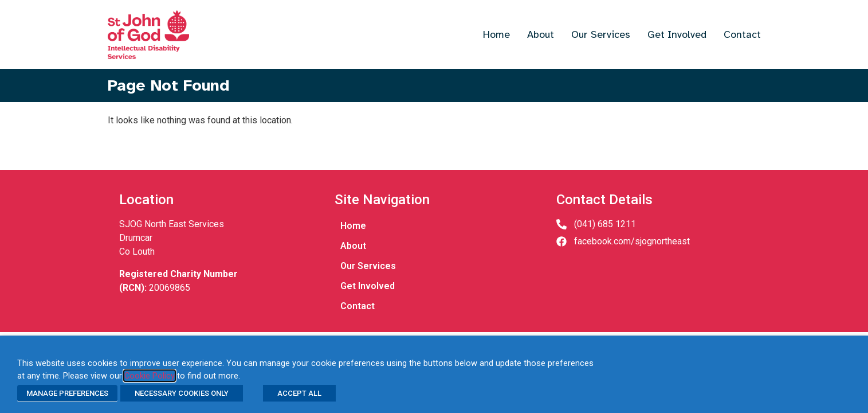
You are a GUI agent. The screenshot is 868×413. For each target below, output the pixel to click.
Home (496, 34)
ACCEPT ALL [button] (299, 393)
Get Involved (677, 34)
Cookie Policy (150, 376)
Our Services (601, 34)
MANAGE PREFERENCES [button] (67, 393)
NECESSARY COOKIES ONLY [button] (182, 393)
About (541, 34)
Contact (742, 34)
